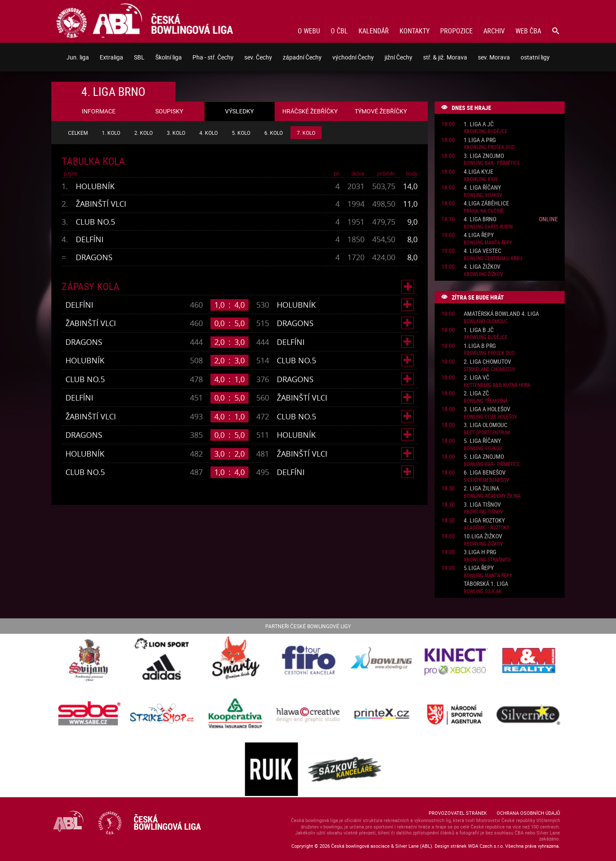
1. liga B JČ (479, 330)
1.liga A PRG (480, 140)
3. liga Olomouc (486, 425)
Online (548, 219)
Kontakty (415, 31)
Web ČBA (528, 31)
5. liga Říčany (482, 441)
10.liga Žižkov (483, 536)
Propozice (456, 31)
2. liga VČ (477, 378)
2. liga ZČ (476, 393)
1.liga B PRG (480, 346)
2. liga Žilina (481, 488)
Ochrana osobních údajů (528, 813)
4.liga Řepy (479, 235)
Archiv (494, 31)
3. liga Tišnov (482, 505)
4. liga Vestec (483, 251)
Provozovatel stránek (458, 813)
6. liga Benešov (485, 473)
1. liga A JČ (479, 124)
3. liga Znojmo (484, 156)
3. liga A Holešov (487, 409)
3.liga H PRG (480, 552)
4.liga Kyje (478, 172)
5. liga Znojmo (484, 457)
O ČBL (339, 31)
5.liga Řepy (479, 568)
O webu (309, 31)
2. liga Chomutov (487, 362)
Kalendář (374, 31)
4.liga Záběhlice (486, 203)
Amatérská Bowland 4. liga (501, 314)
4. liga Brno (480, 219)
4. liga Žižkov (482, 267)
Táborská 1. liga (486, 584)
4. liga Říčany (482, 188)
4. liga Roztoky (484, 521)
